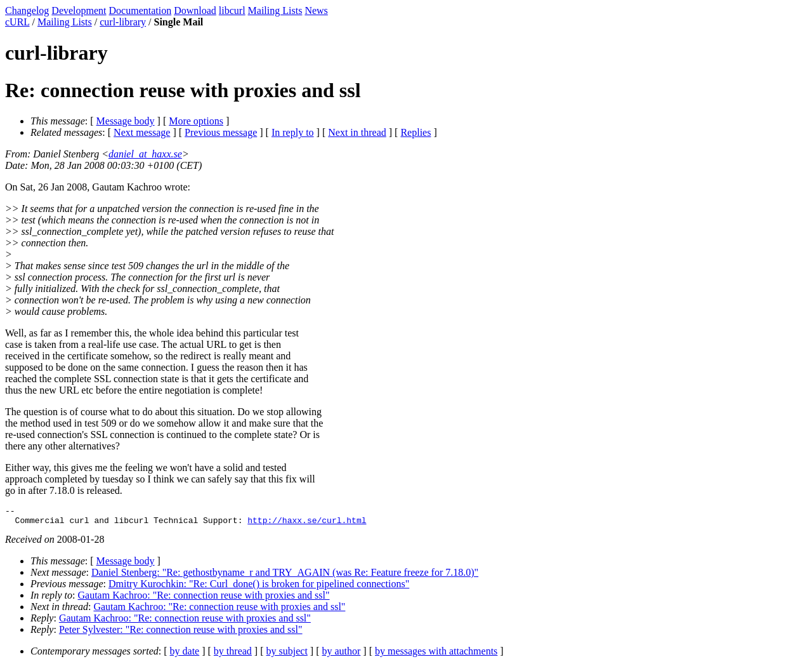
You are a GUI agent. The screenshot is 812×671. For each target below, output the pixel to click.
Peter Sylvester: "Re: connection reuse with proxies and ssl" (181, 633)
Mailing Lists (275, 10)
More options (196, 121)
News (316, 10)
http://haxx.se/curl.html (307, 524)
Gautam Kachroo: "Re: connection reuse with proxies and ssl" (204, 599)
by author (341, 655)
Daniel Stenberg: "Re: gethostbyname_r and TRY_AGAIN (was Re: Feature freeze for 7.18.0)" (285, 576)
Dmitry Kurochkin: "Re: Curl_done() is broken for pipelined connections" (259, 588)
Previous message (221, 132)
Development (79, 10)
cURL (17, 22)
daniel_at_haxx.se (145, 154)
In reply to (293, 132)
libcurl (232, 10)
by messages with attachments (436, 655)
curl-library (123, 22)
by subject (287, 655)
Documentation (141, 10)
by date (185, 655)
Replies (416, 132)
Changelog (27, 10)
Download (195, 10)
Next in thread (357, 132)
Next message (142, 132)
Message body (126, 121)
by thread (233, 655)
